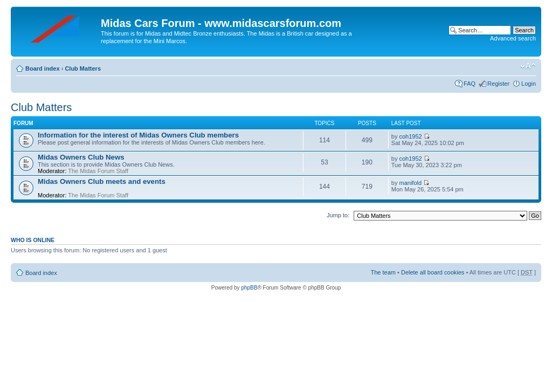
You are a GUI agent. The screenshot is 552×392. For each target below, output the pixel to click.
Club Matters (83, 68)
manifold (411, 183)
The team (383, 272)
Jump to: (338, 215)
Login (529, 84)
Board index (43, 68)
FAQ (470, 84)
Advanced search (513, 38)
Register (498, 84)
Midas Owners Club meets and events (102, 181)
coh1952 (411, 136)
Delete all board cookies (433, 272)
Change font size (528, 66)
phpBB (249, 288)
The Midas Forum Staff (98, 171)
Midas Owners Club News (81, 157)
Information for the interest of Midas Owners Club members (138, 135)
